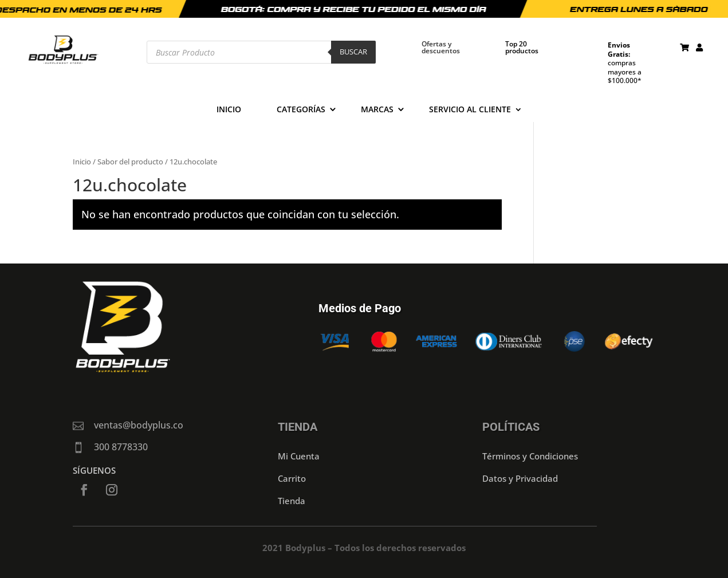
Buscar (353, 52)
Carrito (292, 478)
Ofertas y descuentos (441, 47)
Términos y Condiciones (530, 456)
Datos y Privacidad (520, 478)
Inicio (229, 110)
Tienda (292, 501)
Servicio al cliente (470, 110)
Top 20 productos (522, 47)
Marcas (377, 110)
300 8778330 (121, 447)
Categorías (301, 110)
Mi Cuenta (299, 456)
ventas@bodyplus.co (139, 425)
